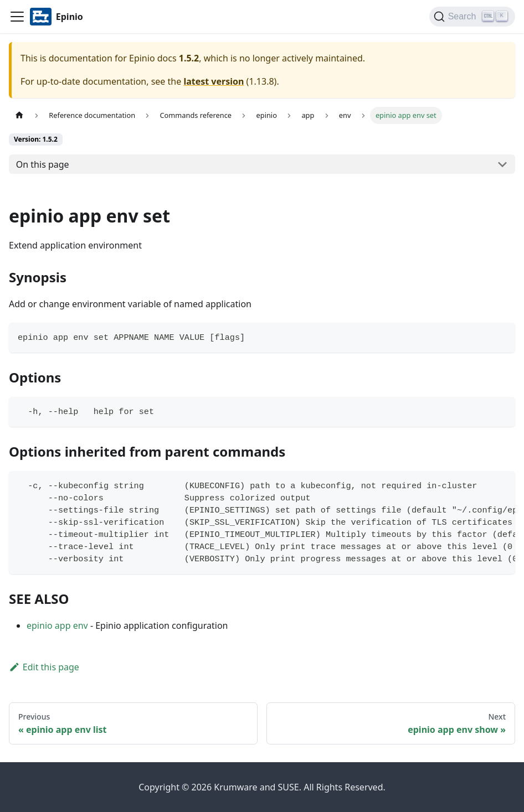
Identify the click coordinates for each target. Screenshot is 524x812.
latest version (214, 81)
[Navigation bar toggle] (17, 17)
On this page (43, 164)
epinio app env (57, 625)
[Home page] (19, 115)
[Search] (472, 17)
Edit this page (44, 667)
